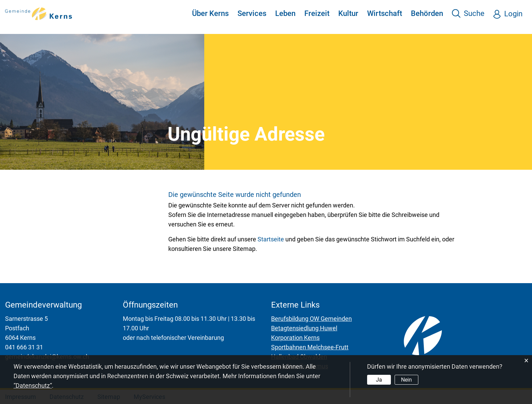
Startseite (271, 239)
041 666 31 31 (24, 347)
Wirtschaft (385, 13)
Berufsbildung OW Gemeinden (311, 319)
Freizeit (317, 13)
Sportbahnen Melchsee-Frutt (310, 347)
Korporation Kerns (295, 338)
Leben (285, 13)
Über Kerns (210, 13)
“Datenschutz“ (33, 385)
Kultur (348, 13)
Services (252, 13)
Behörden (427, 13)
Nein (406, 380)
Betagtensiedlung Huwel (304, 328)
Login (513, 14)
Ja (379, 380)
